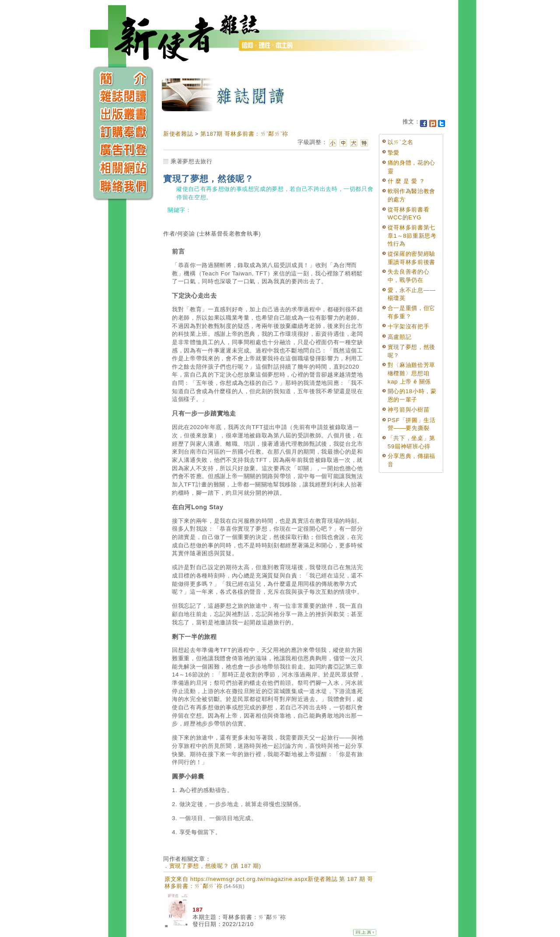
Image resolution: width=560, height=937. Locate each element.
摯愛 (394, 153)
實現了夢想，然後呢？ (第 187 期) (215, 866)
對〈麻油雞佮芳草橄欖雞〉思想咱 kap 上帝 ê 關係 (411, 373)
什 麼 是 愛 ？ (406, 181)
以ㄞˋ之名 (401, 142)
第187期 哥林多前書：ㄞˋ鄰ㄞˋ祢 (244, 134)
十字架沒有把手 (409, 326)
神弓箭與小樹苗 (409, 410)
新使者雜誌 (178, 134)
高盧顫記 (400, 337)
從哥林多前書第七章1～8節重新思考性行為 (412, 236)
